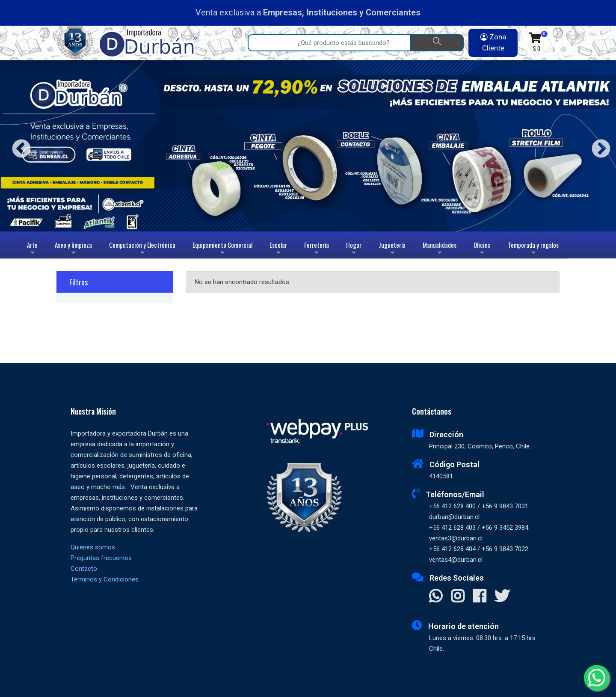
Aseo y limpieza (73, 249)
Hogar (354, 249)
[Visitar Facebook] (479, 597)
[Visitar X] (502, 597)
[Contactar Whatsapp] (436, 597)
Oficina (482, 249)
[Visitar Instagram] (458, 597)
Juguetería (392, 249)
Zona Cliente (493, 42)
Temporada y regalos (533, 249)
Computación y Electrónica (142, 249)
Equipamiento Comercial (222, 249)
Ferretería (317, 249)
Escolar (278, 249)
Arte (33, 249)
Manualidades (440, 249)
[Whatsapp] (597, 678)
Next (598, 146)
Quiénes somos (93, 547)
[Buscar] (437, 43)
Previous (18, 146)
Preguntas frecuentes (101, 558)
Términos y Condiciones (105, 579)
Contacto (84, 569)
